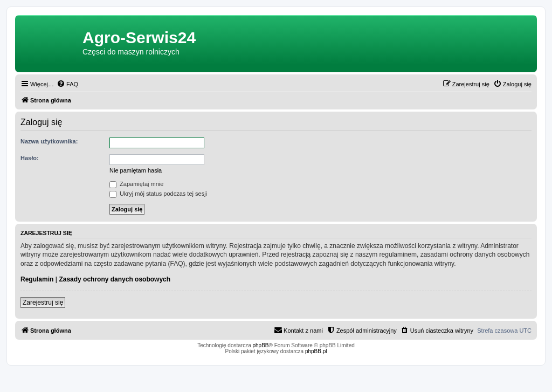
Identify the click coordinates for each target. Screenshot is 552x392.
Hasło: (30, 158)
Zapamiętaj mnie (136, 184)
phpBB (261, 345)
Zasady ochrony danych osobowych (115, 279)
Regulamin (37, 279)
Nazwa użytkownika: (49, 141)
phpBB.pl (316, 351)
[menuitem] (67, 84)
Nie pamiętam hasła (136, 170)
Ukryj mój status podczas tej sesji (158, 194)
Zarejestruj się (43, 302)
